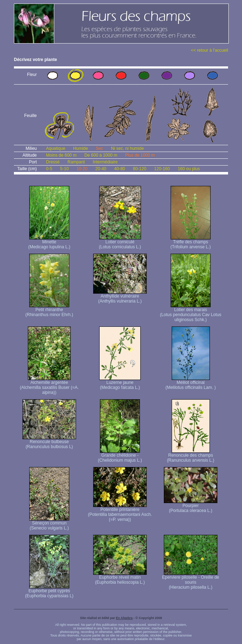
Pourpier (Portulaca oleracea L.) (191, 506)
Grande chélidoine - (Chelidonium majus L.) (120, 456)
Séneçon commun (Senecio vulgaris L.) (49, 524)
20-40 (101, 169)
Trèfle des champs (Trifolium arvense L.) (191, 242)
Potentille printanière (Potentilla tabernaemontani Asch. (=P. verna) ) (120, 513)
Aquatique (56, 148)
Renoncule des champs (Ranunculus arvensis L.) (191, 456)
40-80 (120, 169)
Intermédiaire (105, 162)
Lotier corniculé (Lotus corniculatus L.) (120, 242)
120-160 (162, 169)
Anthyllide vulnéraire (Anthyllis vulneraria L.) (120, 297)
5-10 (64, 169)
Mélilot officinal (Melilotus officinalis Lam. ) (190, 383)
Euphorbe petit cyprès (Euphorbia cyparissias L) (49, 591)
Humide (80, 148)
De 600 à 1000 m (101, 155)
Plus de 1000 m (140, 155)
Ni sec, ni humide (127, 148)
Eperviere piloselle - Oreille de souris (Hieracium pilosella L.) (191, 580)
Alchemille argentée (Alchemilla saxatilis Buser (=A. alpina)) (49, 386)
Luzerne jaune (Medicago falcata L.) (120, 383)
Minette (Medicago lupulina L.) (49, 242)
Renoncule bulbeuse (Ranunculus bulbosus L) (49, 442)
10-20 (82, 169)
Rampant (76, 162)
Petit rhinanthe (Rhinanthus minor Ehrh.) (49, 310)
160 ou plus (189, 169)
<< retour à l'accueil (210, 50)
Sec (99, 148)
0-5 (49, 169)
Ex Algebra (124, 618)
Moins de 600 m (61, 155)
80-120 (139, 169)
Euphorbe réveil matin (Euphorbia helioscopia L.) (120, 578)
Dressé (53, 162)
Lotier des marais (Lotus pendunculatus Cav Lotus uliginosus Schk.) (191, 313)
